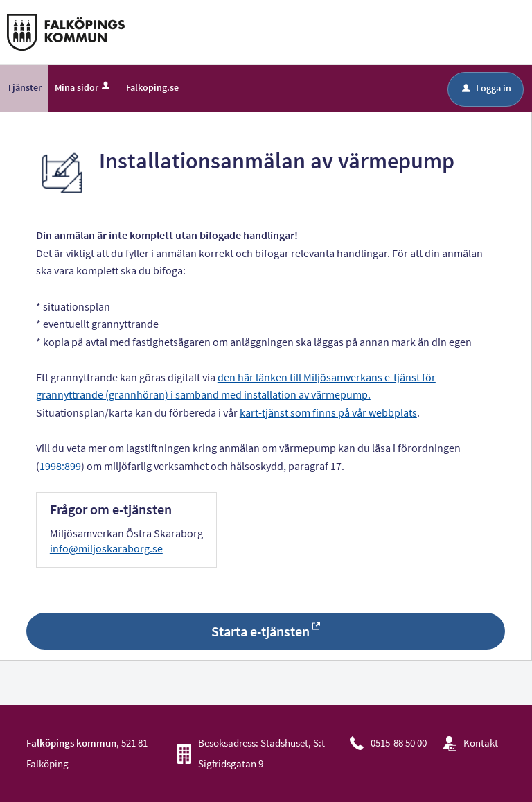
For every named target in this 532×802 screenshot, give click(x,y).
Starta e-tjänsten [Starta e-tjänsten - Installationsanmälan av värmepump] (260, 631)
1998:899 (60, 466)
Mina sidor (83, 87)
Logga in (487, 88)
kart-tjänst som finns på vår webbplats (328, 412)
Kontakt (481, 743)
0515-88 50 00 (399, 743)
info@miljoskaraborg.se (106, 548)
